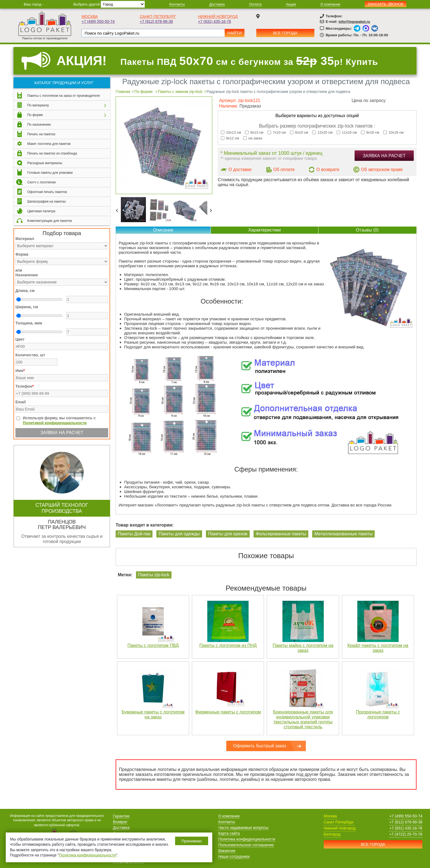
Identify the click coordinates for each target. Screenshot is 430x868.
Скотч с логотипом (41, 182)
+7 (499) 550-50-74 (98, 21)
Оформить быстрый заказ (260, 746)
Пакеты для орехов (228, 534)
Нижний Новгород (218, 16)
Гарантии (121, 816)
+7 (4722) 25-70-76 (406, 834)
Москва (90, 16)
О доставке (240, 170)
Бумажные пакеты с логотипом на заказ (153, 714)
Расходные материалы (45, 163)
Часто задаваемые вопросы (243, 828)
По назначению (39, 125)
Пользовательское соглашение (246, 845)
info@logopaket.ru (354, 22)
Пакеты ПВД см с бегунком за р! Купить (249, 61)
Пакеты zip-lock (154, 575)
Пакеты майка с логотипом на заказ (303, 648)
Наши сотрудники (234, 856)
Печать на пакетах (41, 134)
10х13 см (231, 132)
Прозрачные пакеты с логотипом (378, 714)
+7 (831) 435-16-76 (214, 21)
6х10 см (299, 132)
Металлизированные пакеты (343, 534)
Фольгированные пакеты (281, 534)
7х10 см (277, 132)
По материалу (38, 105)
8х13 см (254, 132)
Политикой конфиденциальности (55, 423)
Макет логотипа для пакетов (49, 144)
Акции (291, 4)
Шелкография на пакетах (47, 202)
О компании (330, 4)
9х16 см (370, 132)
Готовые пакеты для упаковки (50, 173)
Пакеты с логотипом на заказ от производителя (64, 96)
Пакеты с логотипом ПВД (153, 645)
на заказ (253, 138)
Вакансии (227, 851)
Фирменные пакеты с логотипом (228, 712)
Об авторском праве (382, 170)
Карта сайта (229, 833)
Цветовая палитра (41, 211)
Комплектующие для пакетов (50, 221)
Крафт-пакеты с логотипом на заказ (378, 648)
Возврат (120, 822)
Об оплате (284, 170)
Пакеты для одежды (179, 534)
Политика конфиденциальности (247, 839)
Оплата (255, 4)
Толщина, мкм (29, 323)
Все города (285, 33)
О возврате (328, 170)
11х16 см (347, 132)
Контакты (177, 4)
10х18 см (393, 132)
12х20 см (322, 132)
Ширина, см (27, 307)
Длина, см (25, 291)
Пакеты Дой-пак (134, 534)
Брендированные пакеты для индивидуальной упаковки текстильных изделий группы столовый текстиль (303, 719)
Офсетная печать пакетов (47, 192)
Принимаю (192, 841)
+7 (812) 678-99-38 (156, 21)
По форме (35, 115)
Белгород (332, 834)
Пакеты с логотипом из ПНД (228, 645)
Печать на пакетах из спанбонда (52, 153)
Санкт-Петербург (158, 16)
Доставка (217, 4)
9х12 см (230, 138)
